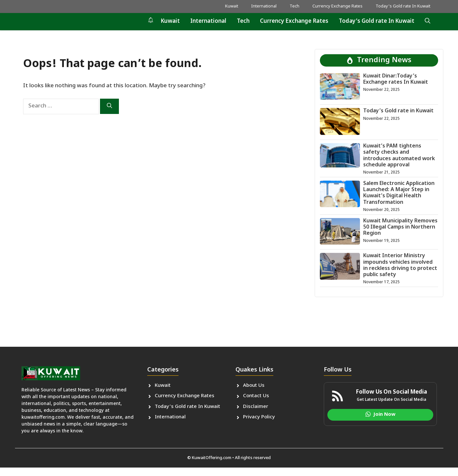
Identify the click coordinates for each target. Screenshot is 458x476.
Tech (294, 6)
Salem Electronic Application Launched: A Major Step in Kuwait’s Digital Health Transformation (399, 193)
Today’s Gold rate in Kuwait (398, 111)
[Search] (109, 106)
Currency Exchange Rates (337, 6)
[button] (428, 21)
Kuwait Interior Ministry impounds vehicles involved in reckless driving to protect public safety (400, 266)
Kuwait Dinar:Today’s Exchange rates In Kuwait (396, 79)
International (264, 6)
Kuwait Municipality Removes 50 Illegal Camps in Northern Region (400, 227)
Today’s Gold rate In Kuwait (403, 6)
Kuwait (232, 6)
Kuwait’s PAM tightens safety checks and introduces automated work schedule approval (399, 156)
